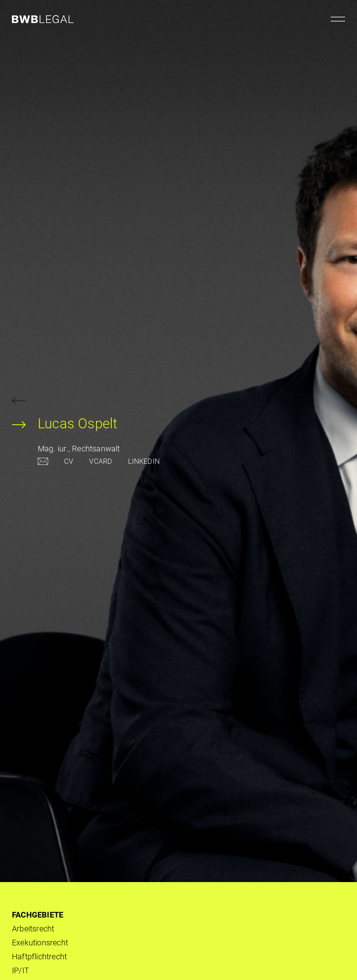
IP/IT (20, 970)
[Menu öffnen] (338, 19)
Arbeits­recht (33, 929)
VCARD (101, 461)
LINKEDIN (144, 461)
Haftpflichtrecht (39, 957)
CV (69, 461)
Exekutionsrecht (40, 943)
